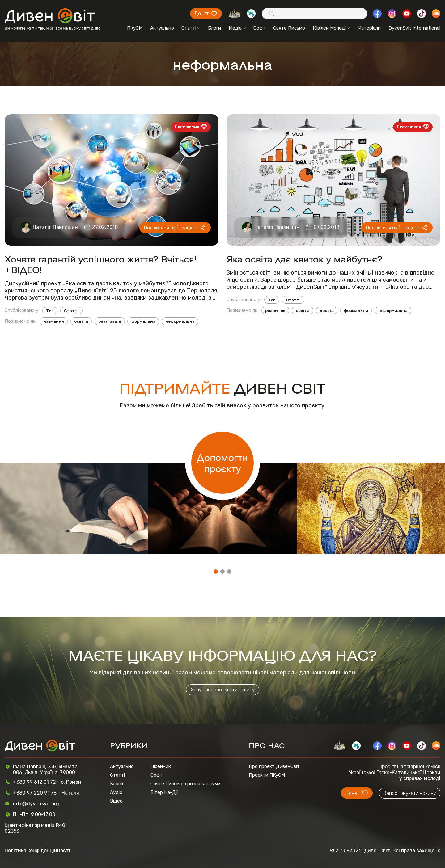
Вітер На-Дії (164, 792)
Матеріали (369, 28)
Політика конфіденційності (37, 851)
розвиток (275, 310)
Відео (116, 801)
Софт (259, 28)
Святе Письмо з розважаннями (186, 784)
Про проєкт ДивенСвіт (274, 766)
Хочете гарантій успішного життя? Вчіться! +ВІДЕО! (101, 264)
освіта (81, 321)
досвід (327, 310)
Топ (50, 311)
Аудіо (116, 792)
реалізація (110, 321)
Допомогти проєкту (222, 463)
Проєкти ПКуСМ (267, 775)
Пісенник (161, 766)
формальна (143, 321)
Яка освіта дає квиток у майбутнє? (305, 259)
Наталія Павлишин (55, 227)
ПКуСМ (135, 28)
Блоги (214, 28)
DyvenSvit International (414, 28)
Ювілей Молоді (331, 28)
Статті (191, 28)
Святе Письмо (289, 28)
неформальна (180, 321)
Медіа (237, 28)
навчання (54, 321)
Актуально (162, 28)
